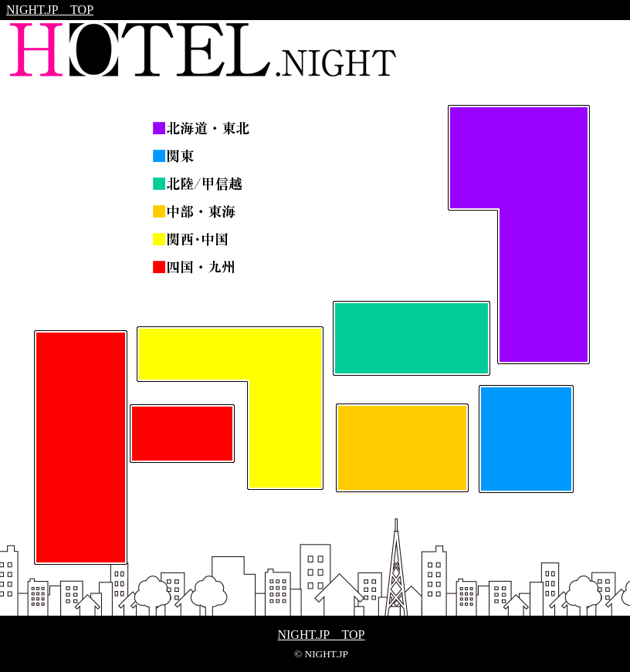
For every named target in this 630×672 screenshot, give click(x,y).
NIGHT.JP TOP (50, 10)
